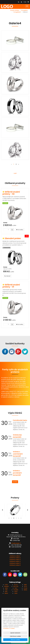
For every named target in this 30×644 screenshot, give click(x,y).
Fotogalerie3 (17, 12)
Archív (15, 482)
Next (28, 510)
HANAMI (6, 586)
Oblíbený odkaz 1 (15, 556)
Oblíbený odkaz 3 (15, 560)
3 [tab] (14, 518)
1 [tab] (9, 518)
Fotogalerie (24, 10)
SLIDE (6, 588)
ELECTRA (16, 586)
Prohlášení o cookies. (9, 628)
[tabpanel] (15, 510)
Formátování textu (20, 420)
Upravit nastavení (15, 633)
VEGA (16, 592)
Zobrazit (7, 276)
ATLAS (25, 588)
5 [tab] (19, 518)
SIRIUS (6, 593)
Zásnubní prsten (13, 238)
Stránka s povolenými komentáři (17, 473)
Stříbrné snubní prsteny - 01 (11, 286)
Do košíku (20, 230)
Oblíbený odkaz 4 (15, 561)
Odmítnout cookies (15, 636)
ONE (6, 590)
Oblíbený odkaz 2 (15, 558)
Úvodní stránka (15, 10)
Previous (2, 510)
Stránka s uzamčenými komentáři (18, 454)
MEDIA (25, 590)
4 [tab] (16, 518)
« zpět (15, 173)
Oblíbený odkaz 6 (15, 565)
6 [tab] (21, 518)
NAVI (16, 588)
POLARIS (16, 590)
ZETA (25, 586)
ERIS (6, 592)
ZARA (16, 593)
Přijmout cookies (15, 640)
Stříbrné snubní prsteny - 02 (11, 193)
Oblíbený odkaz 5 (15, 563)
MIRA (25, 585)
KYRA (6, 585)
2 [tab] (11, 518)
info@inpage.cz (16, 543)
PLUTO (16, 585)
